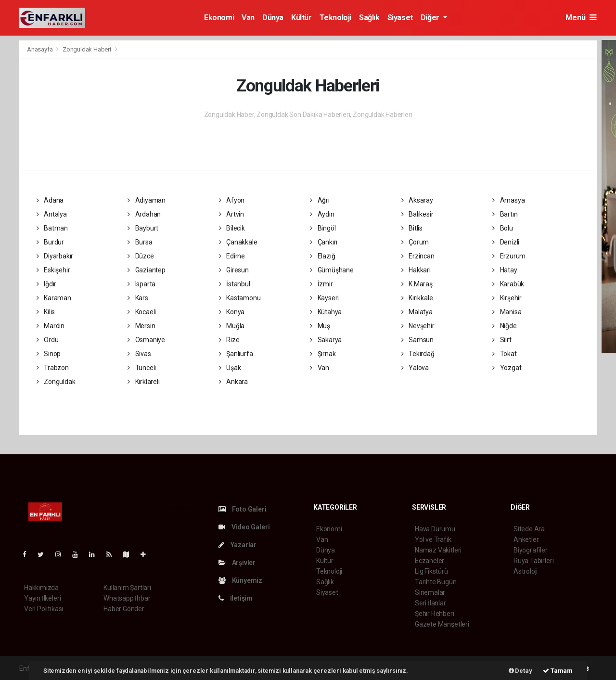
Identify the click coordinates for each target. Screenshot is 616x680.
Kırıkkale (417, 298)
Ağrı (320, 200)
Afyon (232, 200)
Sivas (139, 354)
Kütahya (326, 312)
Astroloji (526, 571)
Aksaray (417, 200)
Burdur (50, 242)
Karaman (54, 298)
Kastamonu (240, 298)
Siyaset (400, 18)
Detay (520, 671)
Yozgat (507, 368)
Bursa (140, 242)
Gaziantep (147, 270)
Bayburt (143, 228)
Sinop (49, 354)
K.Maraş (417, 284)
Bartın (505, 214)
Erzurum (509, 256)
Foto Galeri (243, 509)
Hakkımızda (41, 588)
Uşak (230, 368)
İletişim (236, 598)
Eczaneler (430, 561)
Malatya (417, 312)
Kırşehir (507, 298)
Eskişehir (53, 270)
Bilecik (232, 228)
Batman (52, 228)
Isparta (141, 284)
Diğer (431, 18)
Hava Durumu (435, 529)
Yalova (415, 368)
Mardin (51, 326)
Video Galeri (244, 527)
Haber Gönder (124, 609)
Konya (232, 312)
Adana (50, 200)
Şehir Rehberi (435, 614)
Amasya (508, 200)
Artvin (231, 214)
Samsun (417, 340)
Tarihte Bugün (436, 582)
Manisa (507, 312)
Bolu (503, 228)
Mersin (141, 326)
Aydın (322, 214)
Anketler (526, 539)
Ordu (48, 340)
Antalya (52, 214)
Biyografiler (531, 550)
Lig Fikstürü (431, 571)
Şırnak (323, 354)
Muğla (232, 326)
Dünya (273, 18)
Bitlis (412, 228)
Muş (320, 326)
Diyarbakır (55, 256)
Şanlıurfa (236, 354)
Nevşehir (418, 326)
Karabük (508, 284)
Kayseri (324, 298)
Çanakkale (238, 242)
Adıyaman (147, 200)
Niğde (505, 326)
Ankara (233, 382)
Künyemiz (240, 580)
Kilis (46, 312)
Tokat (505, 354)
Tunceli (142, 368)
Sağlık (369, 18)
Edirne (232, 256)
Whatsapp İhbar (127, 598)
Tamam (558, 671)
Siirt (502, 340)
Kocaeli (142, 312)
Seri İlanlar (430, 603)
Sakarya (326, 340)
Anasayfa (40, 49)
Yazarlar (237, 545)
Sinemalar (430, 592)
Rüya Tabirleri (533, 561)
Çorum (415, 242)
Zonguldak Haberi (87, 49)
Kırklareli (144, 382)
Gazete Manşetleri (442, 624)
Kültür (302, 18)
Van (248, 18)
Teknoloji (335, 18)
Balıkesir (417, 214)
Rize (229, 340)
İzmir (321, 284)
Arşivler (237, 563)
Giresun (234, 270)
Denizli (506, 242)
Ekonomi (219, 18)
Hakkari (416, 270)
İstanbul (235, 284)
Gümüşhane (332, 270)
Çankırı (324, 242)
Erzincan (418, 256)
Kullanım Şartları (127, 588)
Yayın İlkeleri (42, 598)
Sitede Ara (529, 529)
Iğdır (47, 284)
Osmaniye (146, 340)
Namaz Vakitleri (438, 550)
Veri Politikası (44, 609)
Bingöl (323, 228)
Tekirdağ (418, 354)
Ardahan (144, 214)
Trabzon (53, 368)
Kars (138, 298)
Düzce (141, 256)
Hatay (505, 270)
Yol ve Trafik (433, 539)
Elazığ (322, 256)
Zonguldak (56, 382)
